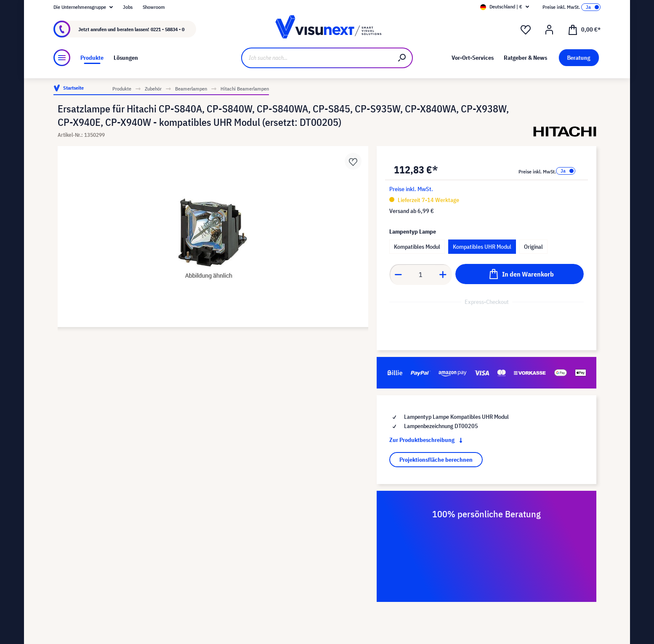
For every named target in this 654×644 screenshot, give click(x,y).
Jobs (128, 7)
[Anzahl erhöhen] (443, 274)
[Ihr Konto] (549, 30)
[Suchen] (402, 58)
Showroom (154, 7)
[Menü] (62, 58)
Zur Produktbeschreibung (428, 440)
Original (533, 247)
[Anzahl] (421, 274)
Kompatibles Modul (417, 247)
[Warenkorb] (584, 29)
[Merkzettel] (526, 30)
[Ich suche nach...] (317, 58)
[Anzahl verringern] (398, 274)
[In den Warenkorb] (520, 274)
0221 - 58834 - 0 (167, 29)
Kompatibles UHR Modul (482, 247)
